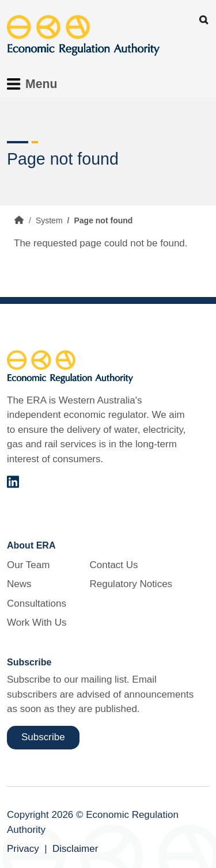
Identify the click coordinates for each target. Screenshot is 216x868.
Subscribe (43, 737)
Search (204, 20)
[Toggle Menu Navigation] (35, 84)
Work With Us (37, 623)
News (19, 584)
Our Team (28, 565)
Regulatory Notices (131, 584)
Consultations (37, 604)
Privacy (23, 849)
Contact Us (113, 565)
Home (19, 220)
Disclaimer (75, 849)
